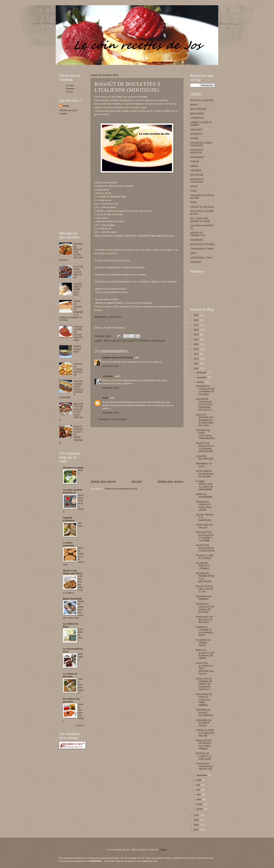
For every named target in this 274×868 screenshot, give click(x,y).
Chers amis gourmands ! (81, 686)
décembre (202, 372)
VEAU (193, 253)
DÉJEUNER (196, 130)
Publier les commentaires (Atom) (121, 489)
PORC (194, 202)
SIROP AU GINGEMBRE (204, 496)
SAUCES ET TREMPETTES (198, 234)
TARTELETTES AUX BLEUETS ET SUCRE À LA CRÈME (205, 536)
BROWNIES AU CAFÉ (204, 465)
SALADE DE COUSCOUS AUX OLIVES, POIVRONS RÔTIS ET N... (204, 404)
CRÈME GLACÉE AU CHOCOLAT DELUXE (205, 733)
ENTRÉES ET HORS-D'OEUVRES (201, 144)
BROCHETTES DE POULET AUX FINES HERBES (204, 745)
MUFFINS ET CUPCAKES (197, 181)
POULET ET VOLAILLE (202, 207)
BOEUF (108, 341)
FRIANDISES (197, 157)
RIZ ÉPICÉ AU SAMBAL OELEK (203, 643)
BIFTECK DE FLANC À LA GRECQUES (204, 756)
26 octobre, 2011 (111, 388)
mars (199, 799)
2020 (197, 330)
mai (199, 790)
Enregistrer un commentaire (113, 419)
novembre (202, 377)
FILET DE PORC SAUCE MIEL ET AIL (78, 272)
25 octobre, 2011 (111, 366)
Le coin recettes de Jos (70, 89)
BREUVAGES (197, 114)
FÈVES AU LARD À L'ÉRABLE (205, 557)
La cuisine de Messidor (70, 675)
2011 (197, 368)
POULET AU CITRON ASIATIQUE (78, 369)
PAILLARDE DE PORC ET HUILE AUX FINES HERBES (204, 700)
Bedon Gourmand (72, 599)
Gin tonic (80, 525)
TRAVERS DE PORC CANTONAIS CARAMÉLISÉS (205, 434)
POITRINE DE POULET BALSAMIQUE (205, 713)
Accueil (137, 482)
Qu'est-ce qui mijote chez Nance (73, 572)
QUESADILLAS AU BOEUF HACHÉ (204, 723)
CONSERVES (197, 118)
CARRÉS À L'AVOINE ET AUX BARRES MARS (204, 631)
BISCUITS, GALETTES (202, 100)
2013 (197, 359)
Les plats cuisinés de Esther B (73, 491)
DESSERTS (196, 134)
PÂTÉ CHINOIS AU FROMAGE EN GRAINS (205, 474)
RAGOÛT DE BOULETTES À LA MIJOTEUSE (205, 548)
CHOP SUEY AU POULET (204, 526)
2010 (197, 815)
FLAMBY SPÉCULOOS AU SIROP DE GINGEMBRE (204, 485)
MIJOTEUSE (158, 341)
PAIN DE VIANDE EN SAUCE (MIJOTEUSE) (78, 333)
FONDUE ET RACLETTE (197, 151)
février (200, 804)
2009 (197, 820)
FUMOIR (195, 162)
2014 (197, 354)
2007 (197, 830)
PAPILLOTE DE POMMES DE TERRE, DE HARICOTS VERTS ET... (204, 684)
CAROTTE (133, 341)
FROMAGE (145, 341)
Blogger (163, 850)
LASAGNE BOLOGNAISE (205, 457)
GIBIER (194, 166)
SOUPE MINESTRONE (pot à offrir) (78, 289)
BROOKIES (81, 657)
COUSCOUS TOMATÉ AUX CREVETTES (204, 766)
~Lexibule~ (108, 376)
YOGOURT (196, 262)
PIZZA (193, 191)
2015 (197, 349)
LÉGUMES (196, 170)
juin (199, 785)
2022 (197, 320)
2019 (197, 335)
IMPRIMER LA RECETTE (108, 317)
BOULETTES (119, 341)
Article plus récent (103, 482)
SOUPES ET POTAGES (202, 244)
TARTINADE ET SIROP (202, 249)
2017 (197, 340)
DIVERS (194, 138)
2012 (197, 364)
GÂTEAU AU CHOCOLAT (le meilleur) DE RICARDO (205, 608)
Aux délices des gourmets (71, 700)
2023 (197, 315)
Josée (105, 398)
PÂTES (194, 186)
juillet (199, 780)
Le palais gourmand (68, 544)
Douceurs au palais (73, 468)
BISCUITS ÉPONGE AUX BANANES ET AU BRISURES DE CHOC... (205, 420)
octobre (201, 382)
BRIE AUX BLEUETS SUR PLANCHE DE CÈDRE (205, 654)
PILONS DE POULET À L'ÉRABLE (203, 566)
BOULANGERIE (198, 109)
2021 (197, 325)
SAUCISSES (197, 240)
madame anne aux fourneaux (118, 357)
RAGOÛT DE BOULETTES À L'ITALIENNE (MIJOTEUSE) (205, 447)
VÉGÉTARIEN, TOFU (201, 258)
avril (199, 794)
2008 (197, 825)
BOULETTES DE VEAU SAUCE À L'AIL (204, 589)
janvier (200, 809)
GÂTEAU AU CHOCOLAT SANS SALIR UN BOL (204, 506)
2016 (197, 344)
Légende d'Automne (69, 519)
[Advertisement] (123, 66)
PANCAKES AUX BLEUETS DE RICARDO (205, 620)
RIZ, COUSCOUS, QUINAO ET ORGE (200, 220)
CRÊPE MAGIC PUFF (77, 349)
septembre (202, 775)
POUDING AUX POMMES (204, 598)
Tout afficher (79, 725)
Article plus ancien (171, 482)
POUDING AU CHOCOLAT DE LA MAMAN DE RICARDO (205, 390)
